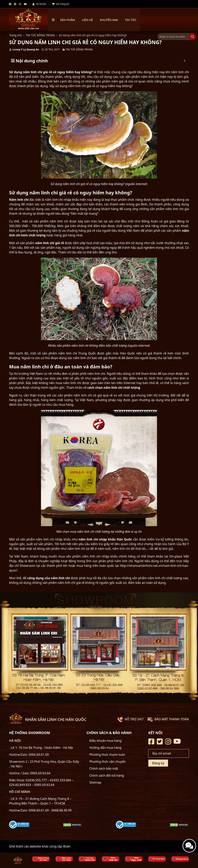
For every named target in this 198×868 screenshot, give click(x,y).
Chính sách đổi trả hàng (107, 775)
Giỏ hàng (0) (61, 4)
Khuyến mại (109, 20)
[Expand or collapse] (185, 61)
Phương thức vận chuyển (108, 762)
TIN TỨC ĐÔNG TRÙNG (40, 35)
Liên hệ (87, 20)
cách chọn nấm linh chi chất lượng (114, 388)
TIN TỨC (131, 20)
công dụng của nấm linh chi (49, 578)
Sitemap (95, 782)
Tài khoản (39, 4)
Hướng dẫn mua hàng (105, 748)
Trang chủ (15, 35)
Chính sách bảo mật (104, 769)
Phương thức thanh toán (107, 755)
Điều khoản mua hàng (105, 741)
